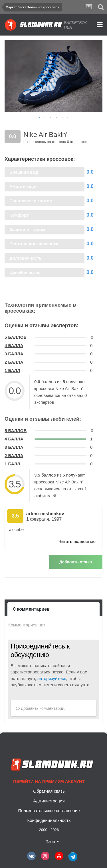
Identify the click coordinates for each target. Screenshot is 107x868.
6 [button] (68, 118)
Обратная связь (49, 791)
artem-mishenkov (45, 514)
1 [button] (39, 118)
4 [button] (56, 118)
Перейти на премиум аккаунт (49, 781)
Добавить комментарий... (42, 708)
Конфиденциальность (49, 820)
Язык (52, 841)
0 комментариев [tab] (31, 609)
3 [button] (51, 118)
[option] (53, 76)
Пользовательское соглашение (49, 811)
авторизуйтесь (52, 678)
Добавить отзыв (76, 562)
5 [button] (62, 118)
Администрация (49, 801)
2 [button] (45, 118)
